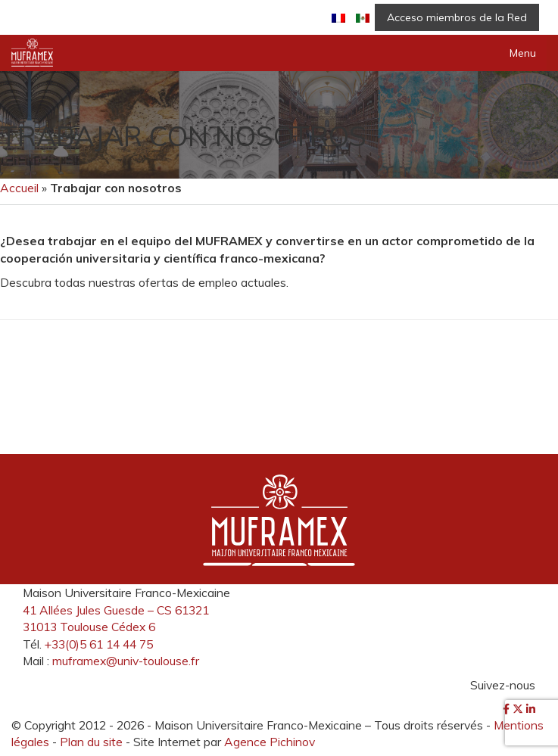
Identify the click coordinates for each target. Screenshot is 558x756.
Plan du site (91, 742)
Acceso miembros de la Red (457, 17)
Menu (523, 53)
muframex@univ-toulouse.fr (126, 661)
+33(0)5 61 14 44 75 (99, 644)
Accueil (19, 188)
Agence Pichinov (270, 742)
